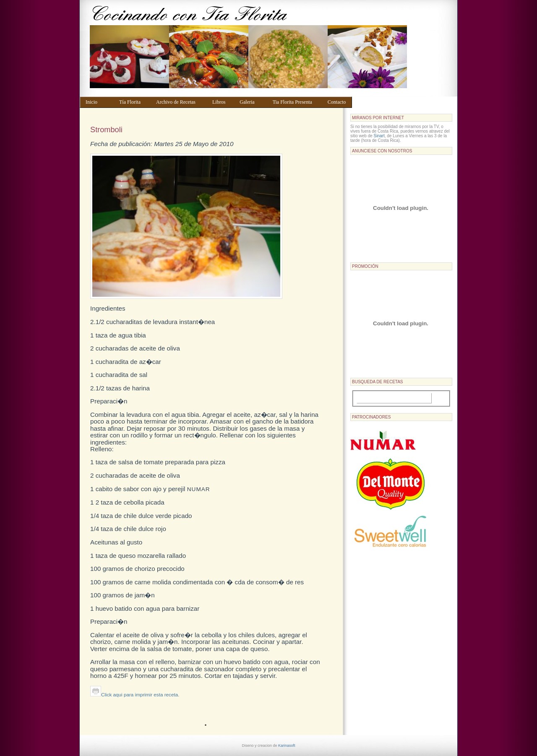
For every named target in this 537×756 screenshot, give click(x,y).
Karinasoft (287, 746)
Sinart (379, 136)
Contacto (338, 102)
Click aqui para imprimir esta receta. (135, 695)
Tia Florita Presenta (296, 102)
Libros (222, 102)
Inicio (98, 102)
